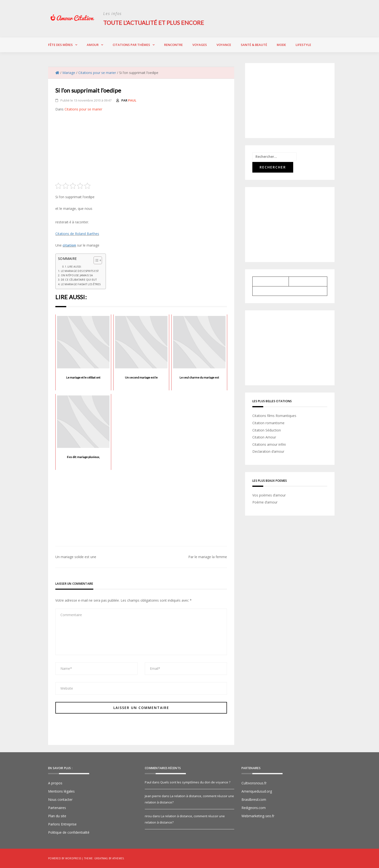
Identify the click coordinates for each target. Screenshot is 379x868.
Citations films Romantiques (274, 416)
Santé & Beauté (254, 45)
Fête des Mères (60, 45)
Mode (281, 45)
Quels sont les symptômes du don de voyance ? (195, 782)
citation (69, 245)
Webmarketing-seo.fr (258, 816)
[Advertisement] (141, 149)
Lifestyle (303, 45)
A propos (55, 783)
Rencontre (173, 45)
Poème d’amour (265, 502)
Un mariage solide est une (76, 557)
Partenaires (57, 808)
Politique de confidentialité (69, 832)
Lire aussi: (75, 267)
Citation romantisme (268, 423)
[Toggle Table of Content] (95, 260)
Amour (93, 45)
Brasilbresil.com (254, 799)
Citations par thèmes (131, 45)
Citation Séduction (267, 430)
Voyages (200, 45)
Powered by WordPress (65, 858)
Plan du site (57, 816)
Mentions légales (61, 791)
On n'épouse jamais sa (77, 275)
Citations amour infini (269, 444)
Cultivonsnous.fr (254, 783)
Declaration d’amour (268, 451)
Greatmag (101, 858)
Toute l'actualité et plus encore (155, 23)
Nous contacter (60, 799)
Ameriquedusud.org (257, 791)
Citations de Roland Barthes (77, 234)
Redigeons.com (254, 808)
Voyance (224, 45)
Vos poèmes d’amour (269, 495)
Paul (132, 100)
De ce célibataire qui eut (79, 280)
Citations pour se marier (83, 109)
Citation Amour (264, 437)
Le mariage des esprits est (80, 271)
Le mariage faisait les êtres (81, 284)
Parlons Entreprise (62, 824)
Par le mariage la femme (208, 557)
